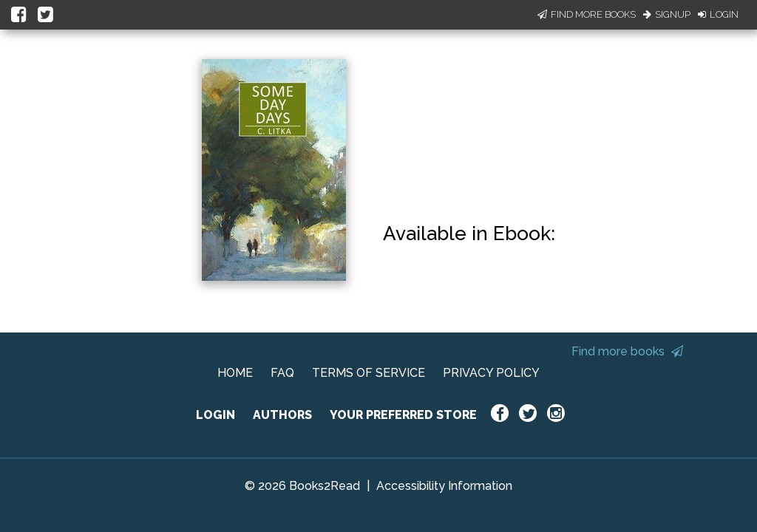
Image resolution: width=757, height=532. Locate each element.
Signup (667, 14)
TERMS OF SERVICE (369, 373)
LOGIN (215, 415)
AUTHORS (282, 415)
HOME (235, 373)
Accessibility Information (444, 486)
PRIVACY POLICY (491, 373)
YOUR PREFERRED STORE (403, 415)
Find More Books (587, 14)
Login (718, 14)
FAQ (282, 373)
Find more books (627, 351)
